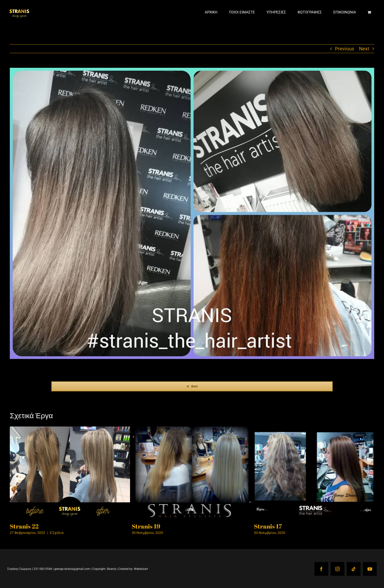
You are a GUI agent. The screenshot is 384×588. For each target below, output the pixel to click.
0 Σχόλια (57, 550)
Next (364, 66)
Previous (345, 66)
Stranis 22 (24, 543)
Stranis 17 (268, 543)
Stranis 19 (146, 543)
